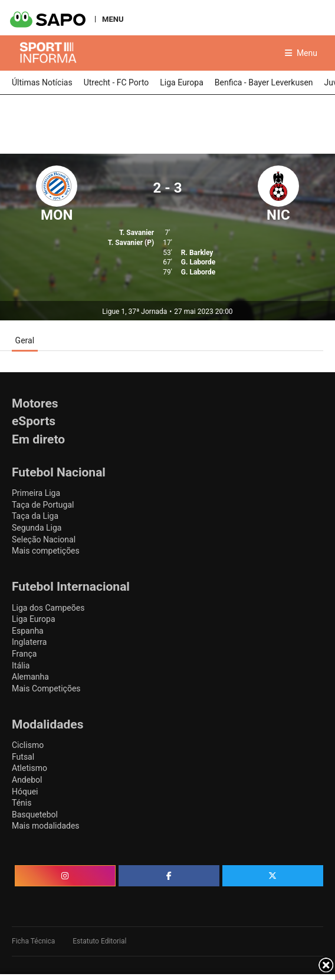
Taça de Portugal (43, 505)
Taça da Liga (35, 516)
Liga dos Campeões (48, 608)
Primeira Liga (36, 493)
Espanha (28, 631)
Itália (21, 666)
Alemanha (30, 677)
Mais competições (46, 551)
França (24, 654)
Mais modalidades (46, 826)
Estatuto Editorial (99, 941)
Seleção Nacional (44, 539)
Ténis (22, 803)
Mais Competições (46, 688)
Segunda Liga (37, 528)
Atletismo (29, 768)
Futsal (23, 757)
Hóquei (25, 792)
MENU (113, 19)
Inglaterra (29, 642)
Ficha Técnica (33, 941)
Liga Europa (34, 619)
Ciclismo (28, 745)
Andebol (27, 780)
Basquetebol (35, 815)
